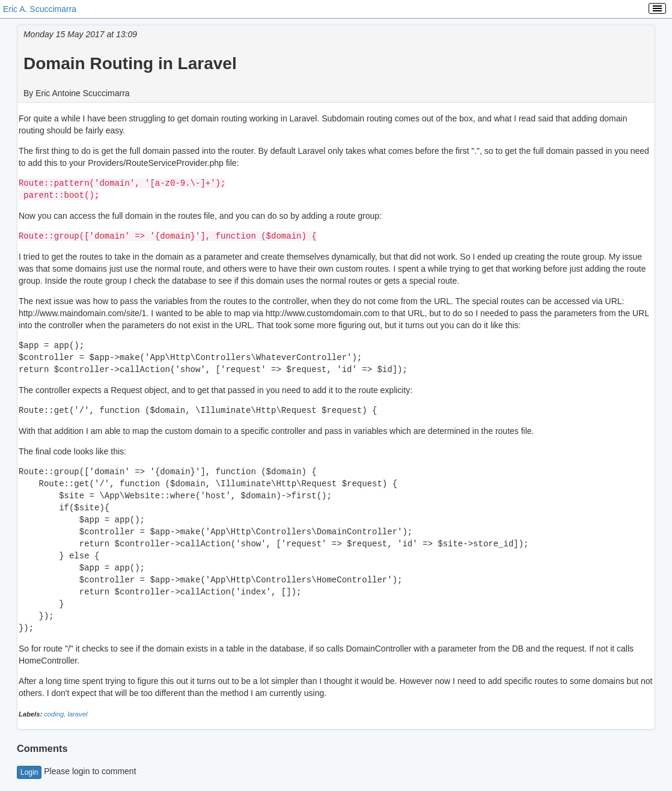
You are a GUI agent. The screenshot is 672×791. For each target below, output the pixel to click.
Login (29, 772)
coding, (56, 714)
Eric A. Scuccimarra (40, 9)
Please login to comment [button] (77, 771)
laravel (77, 714)
